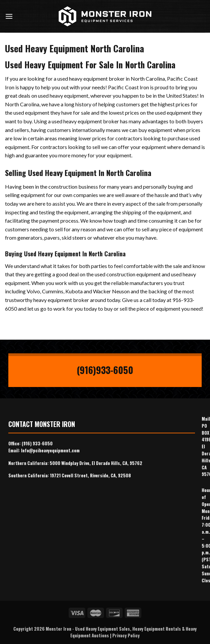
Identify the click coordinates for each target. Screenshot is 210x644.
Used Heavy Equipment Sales (102, 629)
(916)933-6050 (105, 370)
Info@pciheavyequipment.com (50, 450)
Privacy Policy (126, 635)
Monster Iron (58, 629)
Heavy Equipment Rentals (157, 629)
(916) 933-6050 (37, 443)
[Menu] (9, 16)
